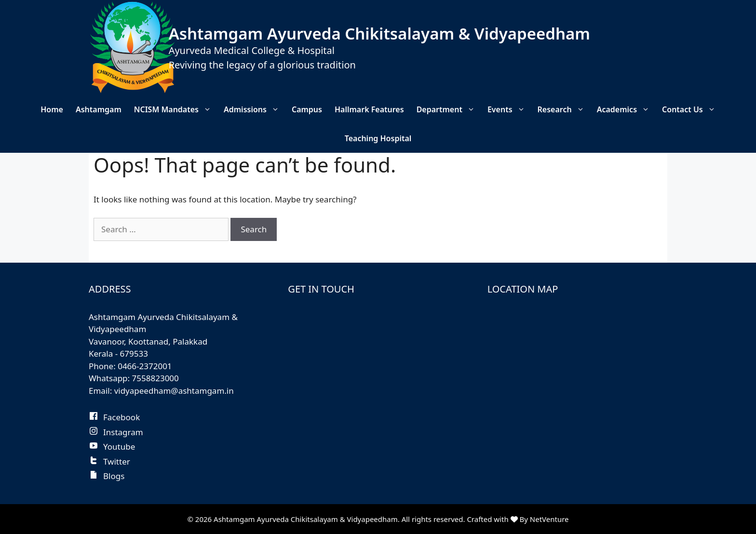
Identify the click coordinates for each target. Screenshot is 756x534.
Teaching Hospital (378, 138)
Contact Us (692, 109)
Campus (307, 109)
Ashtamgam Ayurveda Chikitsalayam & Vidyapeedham (379, 33)
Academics (626, 109)
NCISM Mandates (176, 109)
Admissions (255, 109)
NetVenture (549, 519)
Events (509, 109)
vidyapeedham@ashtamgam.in (174, 391)
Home (52, 109)
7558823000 (155, 378)
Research (564, 109)
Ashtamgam (99, 109)
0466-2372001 (145, 366)
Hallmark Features (369, 109)
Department (449, 109)
